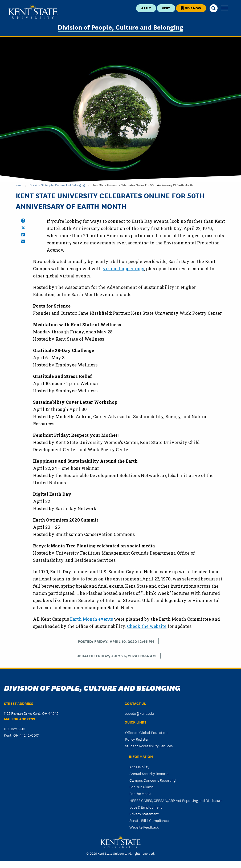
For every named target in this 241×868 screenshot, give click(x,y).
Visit (166, 8)
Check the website (147, 626)
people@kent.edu (139, 713)
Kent (19, 185)
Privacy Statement (144, 814)
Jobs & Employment (146, 807)
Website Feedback (144, 827)
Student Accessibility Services (149, 746)
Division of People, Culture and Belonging (120, 27)
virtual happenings (123, 269)
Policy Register (137, 739)
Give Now (191, 8)
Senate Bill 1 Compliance (149, 820)
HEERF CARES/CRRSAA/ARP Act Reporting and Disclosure (176, 800)
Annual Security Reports (149, 773)
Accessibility (139, 767)
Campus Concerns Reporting (152, 780)
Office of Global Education (146, 732)
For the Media (140, 793)
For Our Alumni (142, 787)
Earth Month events (91, 619)
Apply (146, 8)
